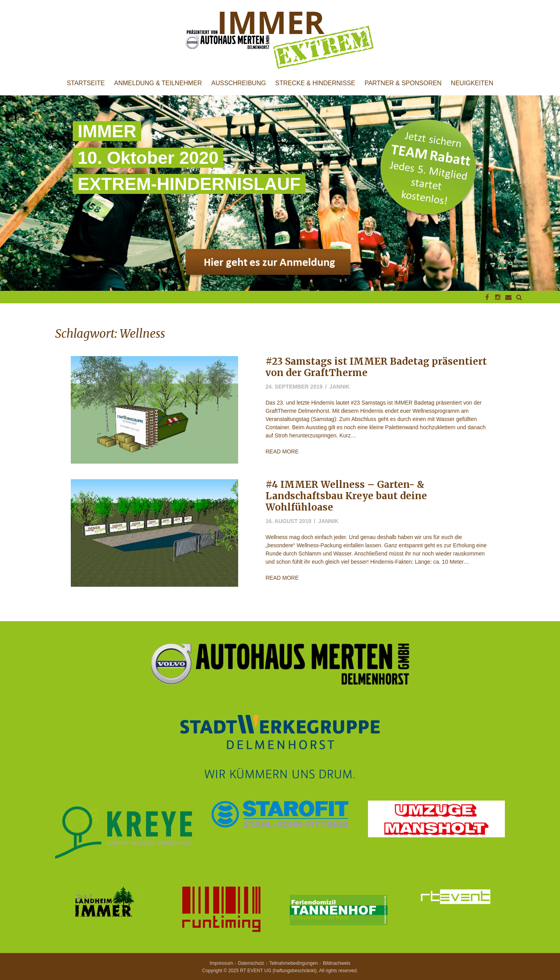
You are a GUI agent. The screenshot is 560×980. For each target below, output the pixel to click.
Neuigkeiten (472, 83)
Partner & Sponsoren (403, 83)
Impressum (221, 963)
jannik (339, 387)
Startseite (86, 83)
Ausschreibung (239, 83)
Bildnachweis (337, 963)
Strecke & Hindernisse (315, 83)
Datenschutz (251, 963)
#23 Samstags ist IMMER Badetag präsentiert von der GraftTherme (376, 367)
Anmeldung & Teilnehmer (158, 83)
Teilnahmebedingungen (294, 963)
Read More (282, 451)
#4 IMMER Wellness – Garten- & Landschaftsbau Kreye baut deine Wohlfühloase (346, 496)
